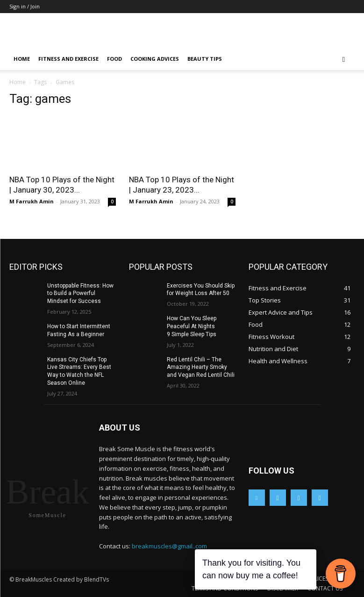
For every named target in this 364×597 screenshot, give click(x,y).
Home (22, 59)
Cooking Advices (155, 59)
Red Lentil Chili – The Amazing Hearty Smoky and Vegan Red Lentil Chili (201, 367)
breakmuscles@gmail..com (169, 546)
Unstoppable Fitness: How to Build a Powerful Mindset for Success (80, 294)
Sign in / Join (25, 6)
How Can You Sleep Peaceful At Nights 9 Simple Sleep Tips (192, 326)
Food (114, 59)
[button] (344, 59)
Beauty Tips (205, 59)
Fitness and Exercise (68, 59)
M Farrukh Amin (32, 201)
